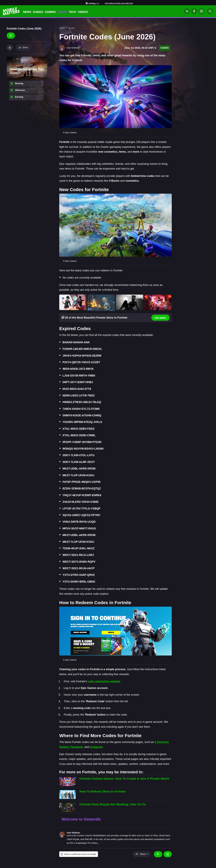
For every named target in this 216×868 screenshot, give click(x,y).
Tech (72, 12)
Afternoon (20, 90)
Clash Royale (73, 839)
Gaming (50, 12)
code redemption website (104, 681)
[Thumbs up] (11, 35)
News (27, 12)
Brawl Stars (165, 836)
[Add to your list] (10, 48)
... (99, 843)
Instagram (96, 747)
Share (23, 47)
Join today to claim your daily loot (119, 3)
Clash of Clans (151, 836)
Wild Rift (88, 839)
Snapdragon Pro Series (87, 843)
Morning (19, 83)
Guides (38, 12)
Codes (62, 12)
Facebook (77, 747)
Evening (19, 97)
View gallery (160, 318)
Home (62, 28)
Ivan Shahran (73, 833)
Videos (83, 12)
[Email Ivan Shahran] (168, 854)
